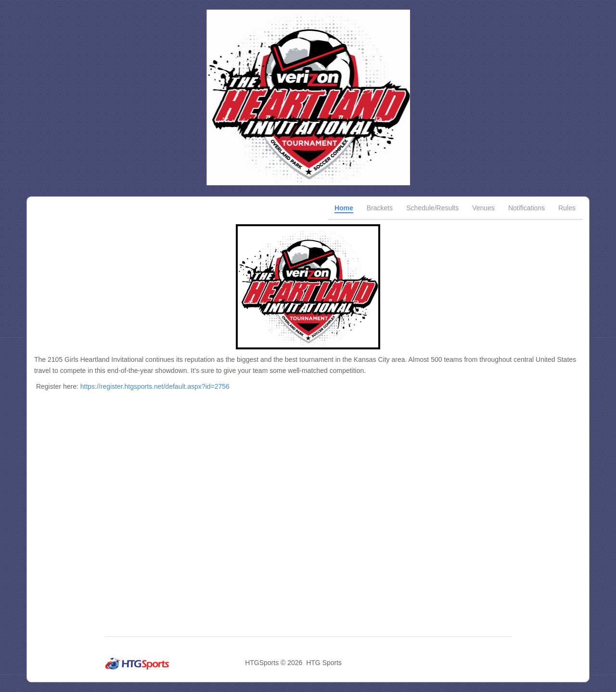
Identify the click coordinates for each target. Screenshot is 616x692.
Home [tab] (344, 208)
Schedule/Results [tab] (432, 208)
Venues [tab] (483, 208)
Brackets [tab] (380, 208)
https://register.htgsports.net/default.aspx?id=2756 (155, 386)
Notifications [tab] (526, 208)
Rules (567, 208)
